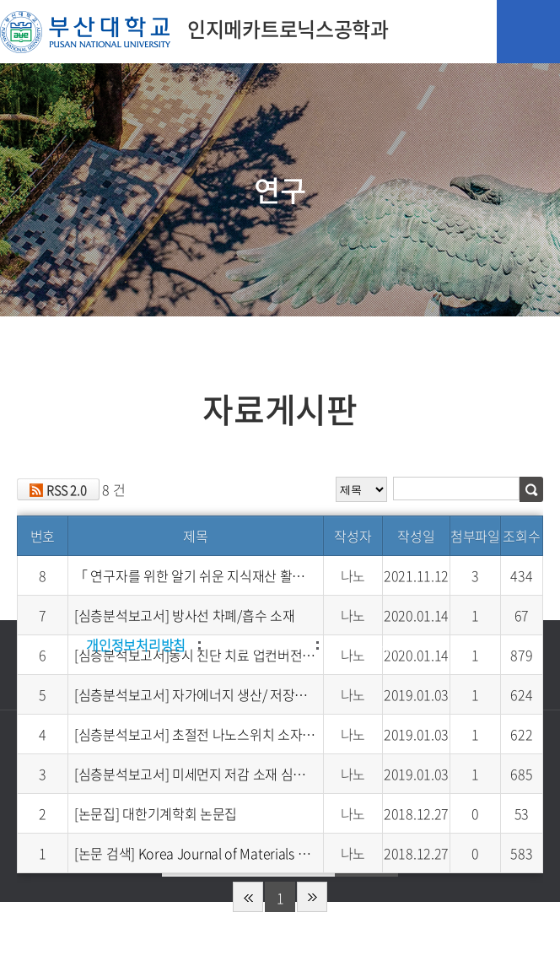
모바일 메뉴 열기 (528, 32)
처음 (248, 897)
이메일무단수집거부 (390, 645)
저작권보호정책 (260, 645)
